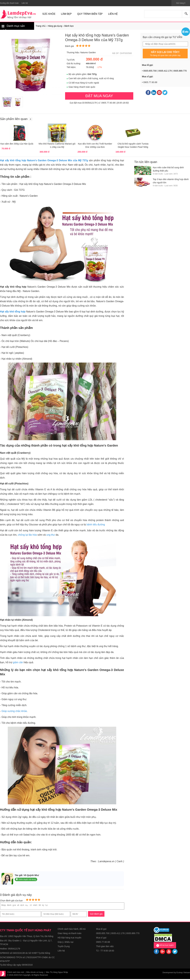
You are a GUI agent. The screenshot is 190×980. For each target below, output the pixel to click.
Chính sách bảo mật (15, 973)
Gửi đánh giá (96, 915)
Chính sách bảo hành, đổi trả (72, 930)
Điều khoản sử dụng (35, 973)
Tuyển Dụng (64, 947)
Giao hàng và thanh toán (70, 934)
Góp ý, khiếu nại (66, 943)
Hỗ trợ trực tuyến (165, 946)
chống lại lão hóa (27, 535)
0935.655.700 (150, 71)
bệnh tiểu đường (96, 525)
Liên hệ (61, 952)
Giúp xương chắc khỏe (14, 711)
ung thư (51, 535)
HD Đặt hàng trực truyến (70, 939)
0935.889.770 (180, 71)
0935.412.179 (165, 71)
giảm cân (18, 662)
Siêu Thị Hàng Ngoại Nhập (57, 973)
